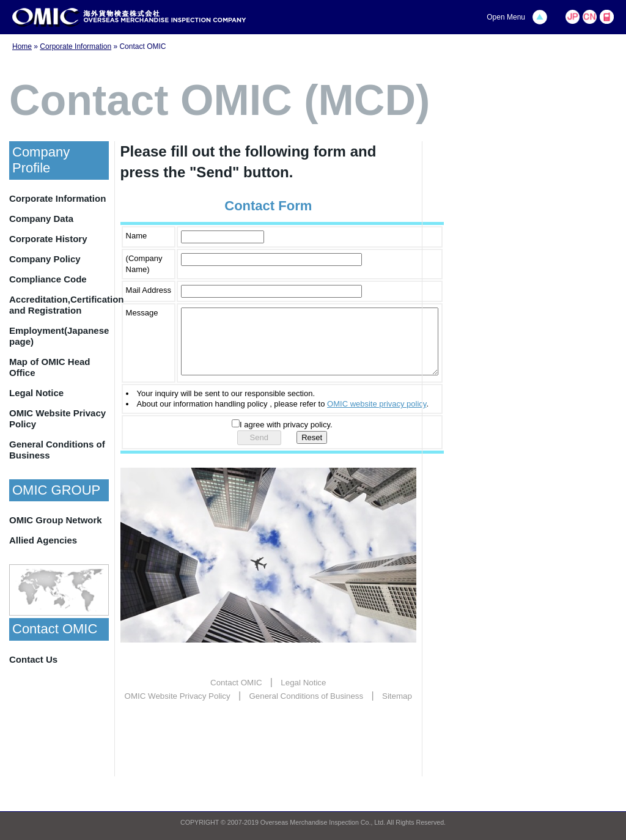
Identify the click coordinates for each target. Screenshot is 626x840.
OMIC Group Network (56, 520)
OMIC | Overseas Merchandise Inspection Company (129, 17)
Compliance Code (48, 279)
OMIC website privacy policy (377, 417)
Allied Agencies (43, 540)
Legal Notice (36, 393)
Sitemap (397, 709)
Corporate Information (75, 46)
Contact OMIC (236, 695)
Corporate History (48, 239)
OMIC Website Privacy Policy (57, 418)
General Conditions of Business (57, 450)
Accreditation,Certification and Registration (59, 305)
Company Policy (45, 259)
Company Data (41, 219)
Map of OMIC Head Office (50, 367)
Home (22, 46)
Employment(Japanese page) (59, 336)
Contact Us (33, 659)
